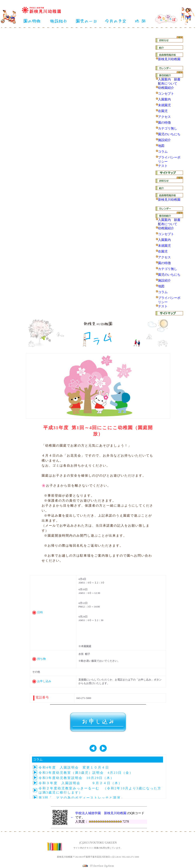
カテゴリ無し (168, 128)
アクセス (164, 117)
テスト (163, 166)
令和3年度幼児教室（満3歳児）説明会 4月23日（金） (86, 773)
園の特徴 (164, 123)
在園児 (163, 111)
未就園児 (164, 105)
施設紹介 (164, 140)
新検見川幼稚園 (169, 59)
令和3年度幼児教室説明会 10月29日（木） (76, 778)
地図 (161, 146)
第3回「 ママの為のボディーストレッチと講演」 (81, 798)
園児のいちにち (169, 134)
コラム (163, 152)
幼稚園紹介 (166, 88)
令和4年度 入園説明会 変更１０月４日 (74, 767)
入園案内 (164, 99)
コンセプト (166, 94)
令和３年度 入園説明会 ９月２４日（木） (80, 783)
